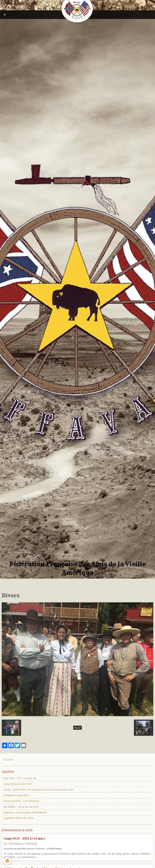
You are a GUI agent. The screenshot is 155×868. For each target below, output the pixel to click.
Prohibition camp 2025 (16, 795)
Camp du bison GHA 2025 (18, 784)
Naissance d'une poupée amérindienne (25, 812)
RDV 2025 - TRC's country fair (20, 778)
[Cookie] (7, 861)
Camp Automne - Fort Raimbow (21, 801)
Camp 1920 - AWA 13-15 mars (24, 838)
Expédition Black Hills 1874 (18, 818)
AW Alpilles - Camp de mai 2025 (21, 807)
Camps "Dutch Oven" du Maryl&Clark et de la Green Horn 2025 (38, 790)
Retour (77, 728)
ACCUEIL (8, 759)
